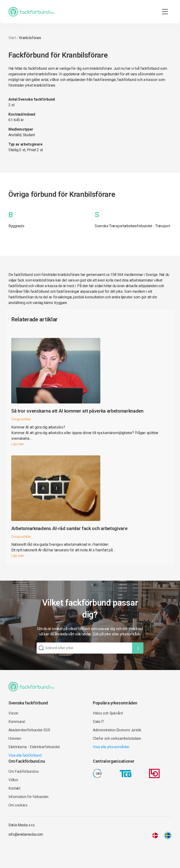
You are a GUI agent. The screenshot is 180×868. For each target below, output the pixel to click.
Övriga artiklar (21, 419)
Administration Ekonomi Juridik (117, 730)
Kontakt (14, 788)
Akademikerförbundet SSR (29, 730)
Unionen (15, 738)
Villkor (13, 780)
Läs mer (18, 444)
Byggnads (16, 226)
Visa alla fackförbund (25, 755)
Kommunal (17, 722)
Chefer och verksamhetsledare (117, 738)
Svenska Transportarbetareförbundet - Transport (132, 226)
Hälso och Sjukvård (108, 713)
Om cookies (18, 805)
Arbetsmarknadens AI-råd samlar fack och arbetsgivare (69, 528)
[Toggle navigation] (165, 12)
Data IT (98, 722)
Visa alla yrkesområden (111, 747)
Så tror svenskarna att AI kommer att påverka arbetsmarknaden (77, 411)
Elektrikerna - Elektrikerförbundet (34, 747)
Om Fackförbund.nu (24, 771)
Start (12, 38)
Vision (13, 713)
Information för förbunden (28, 797)
